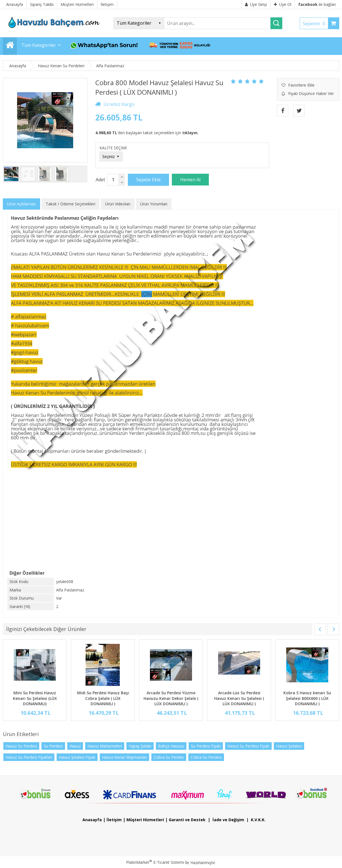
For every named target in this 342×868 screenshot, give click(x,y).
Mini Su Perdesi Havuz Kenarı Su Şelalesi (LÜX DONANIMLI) (35, 698)
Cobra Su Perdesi (206, 757)
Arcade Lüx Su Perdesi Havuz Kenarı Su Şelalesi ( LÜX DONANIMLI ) (239, 698)
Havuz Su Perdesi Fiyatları (29, 757)
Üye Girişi (256, 4)
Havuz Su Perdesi (21, 746)
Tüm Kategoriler (39, 45)
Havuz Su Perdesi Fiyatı (248, 746)
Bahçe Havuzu (171, 746)
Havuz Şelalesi (289, 746)
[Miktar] (113, 180)
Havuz (75, 746)
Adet (100, 180)
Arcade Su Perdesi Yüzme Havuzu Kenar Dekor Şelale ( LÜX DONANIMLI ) (171, 698)
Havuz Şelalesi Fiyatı (77, 757)
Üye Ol (283, 4)
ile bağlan (317, 4)
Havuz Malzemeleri (105, 746)
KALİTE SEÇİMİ (113, 148)
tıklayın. (190, 133)
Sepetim (315, 24)
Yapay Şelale (140, 746)
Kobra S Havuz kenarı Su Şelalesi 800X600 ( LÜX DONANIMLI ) (307, 698)
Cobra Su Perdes (169, 757)
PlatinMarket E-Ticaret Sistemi (155, 862)
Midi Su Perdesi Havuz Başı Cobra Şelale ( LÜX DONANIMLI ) (103, 698)
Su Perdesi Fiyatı (206, 746)
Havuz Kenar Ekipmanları (124, 757)
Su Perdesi (53, 746)
